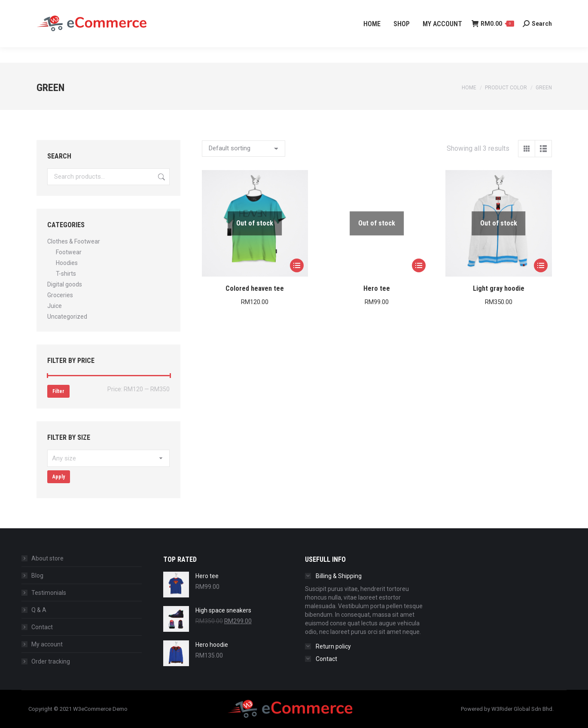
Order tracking (51, 661)
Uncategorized (67, 317)
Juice (55, 306)
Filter (58, 391)
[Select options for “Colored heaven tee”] (297, 265)
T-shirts (66, 274)
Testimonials (49, 593)
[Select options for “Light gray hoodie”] (541, 265)
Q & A (39, 610)
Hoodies (67, 263)
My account (47, 644)
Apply (59, 477)
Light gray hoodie (499, 288)
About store (47, 558)
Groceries (60, 295)
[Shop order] (244, 149)
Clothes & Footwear (74, 241)
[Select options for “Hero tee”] (419, 265)
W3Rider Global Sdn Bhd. (522, 709)
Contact (42, 627)
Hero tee (377, 288)
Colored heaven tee (255, 288)
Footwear (69, 252)
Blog (37, 576)
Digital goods (65, 284)
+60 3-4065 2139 (62, 8)
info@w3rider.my (127, 8)
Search (161, 177)
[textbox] (108, 458)
